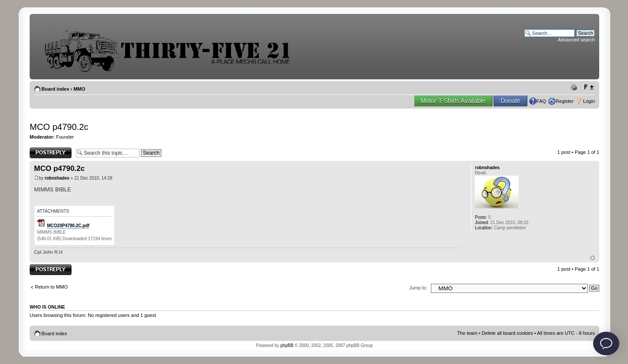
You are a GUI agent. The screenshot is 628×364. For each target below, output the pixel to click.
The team (467, 333)
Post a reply (51, 153)
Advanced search (576, 40)
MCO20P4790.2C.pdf (68, 226)
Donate (510, 101)
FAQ (541, 101)
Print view (575, 87)
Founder (65, 137)
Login (589, 101)
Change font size (589, 87)
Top (592, 258)
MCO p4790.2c (59, 127)
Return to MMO (51, 287)
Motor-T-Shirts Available (453, 101)
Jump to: (418, 288)
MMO (79, 89)
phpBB (287, 345)
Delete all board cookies (507, 333)
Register (565, 101)
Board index (55, 89)
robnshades (57, 178)
